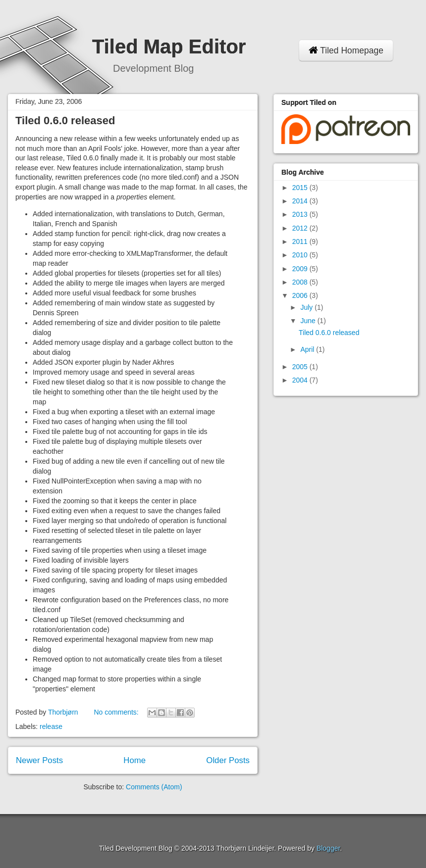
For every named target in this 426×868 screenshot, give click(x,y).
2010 (301, 255)
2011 (301, 241)
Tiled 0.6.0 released (65, 121)
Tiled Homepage (346, 50)
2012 (301, 228)
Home (134, 760)
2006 (301, 295)
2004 (301, 380)
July (307, 307)
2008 (301, 282)
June (309, 321)
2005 (301, 367)
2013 (301, 214)
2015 (301, 188)
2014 (301, 201)
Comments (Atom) (154, 787)
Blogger (328, 848)
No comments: (117, 712)
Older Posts (228, 760)
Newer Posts (39, 760)
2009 (301, 269)
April (308, 349)
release (51, 726)
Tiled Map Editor (169, 47)
